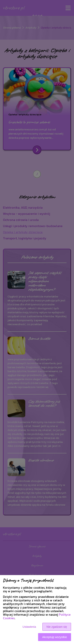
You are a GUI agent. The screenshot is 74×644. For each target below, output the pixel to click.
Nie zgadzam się (57, 627)
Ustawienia (29, 627)
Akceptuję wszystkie (55, 637)
